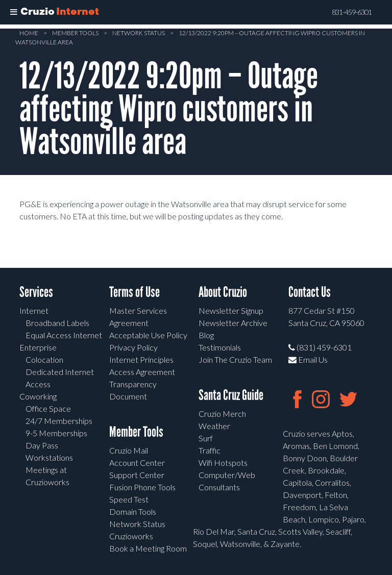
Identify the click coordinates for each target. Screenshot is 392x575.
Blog (206, 335)
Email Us (308, 359)
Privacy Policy (133, 347)
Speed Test (129, 499)
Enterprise (38, 347)
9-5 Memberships (56, 433)
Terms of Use (134, 292)
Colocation (44, 359)
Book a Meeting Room (148, 548)
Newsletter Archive (233, 323)
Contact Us (310, 292)
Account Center (137, 462)
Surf (206, 438)
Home (29, 33)
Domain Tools (133, 511)
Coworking (38, 396)
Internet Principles (141, 359)
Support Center (137, 475)
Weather (214, 426)
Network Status (139, 33)
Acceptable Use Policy (148, 335)
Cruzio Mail (129, 450)
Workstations (49, 457)
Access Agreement (142, 372)
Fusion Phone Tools (142, 487)
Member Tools (75, 33)
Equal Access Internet (64, 335)
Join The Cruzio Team (235, 359)
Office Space (48, 408)
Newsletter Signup (231, 310)
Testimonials (220, 347)
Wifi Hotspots (223, 462)
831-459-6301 (352, 12)
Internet (34, 310)
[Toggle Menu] (14, 12)
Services (36, 292)
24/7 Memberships (59, 421)
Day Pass (42, 445)
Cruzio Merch (222, 414)
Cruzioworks (131, 536)
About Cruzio (223, 292)
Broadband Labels (57, 323)
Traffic (210, 450)
